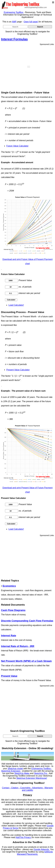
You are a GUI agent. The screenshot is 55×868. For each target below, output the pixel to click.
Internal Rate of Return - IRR (18, 646)
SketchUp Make (22, 773)
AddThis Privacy (24, 837)
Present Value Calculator (18, 370)
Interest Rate (9, 636)
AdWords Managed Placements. (35, 853)
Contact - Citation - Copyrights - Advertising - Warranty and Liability (28, 789)
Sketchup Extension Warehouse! (32, 778)
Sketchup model (16, 769)
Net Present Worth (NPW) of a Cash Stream (26, 661)
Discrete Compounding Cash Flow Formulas (27, 621)
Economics (9, 586)
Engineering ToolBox (14, 12)
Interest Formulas (14, 39)
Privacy (27, 795)
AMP (15, 22)
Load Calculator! (16, 305)
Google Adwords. (42, 849)
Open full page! (31, 22)
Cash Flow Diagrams (13, 610)
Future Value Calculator (17, 146)
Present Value (9, 676)
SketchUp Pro (41, 773)
